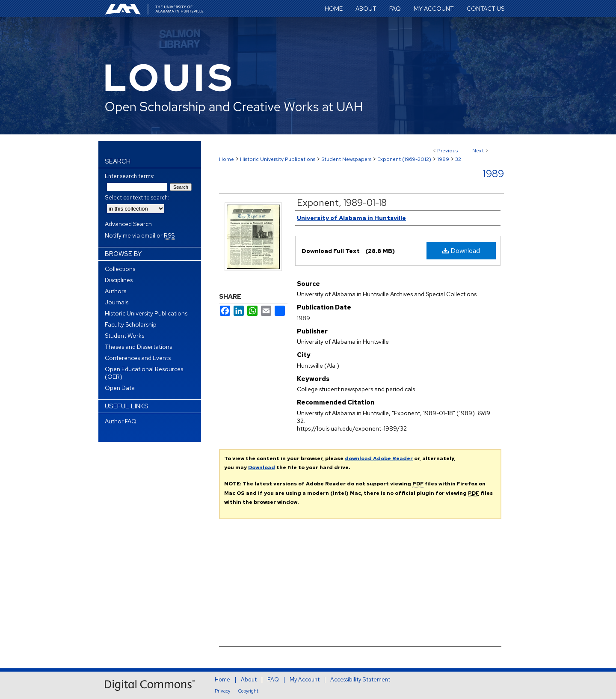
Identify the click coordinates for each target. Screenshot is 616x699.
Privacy (222, 691)
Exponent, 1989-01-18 (342, 203)
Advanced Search (128, 224)
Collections (120, 269)
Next (478, 151)
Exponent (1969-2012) (404, 159)
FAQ (273, 680)
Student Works (124, 336)
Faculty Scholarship (131, 324)
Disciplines (119, 280)
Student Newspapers (346, 159)
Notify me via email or (140, 235)
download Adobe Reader (379, 458)
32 (458, 159)
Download (461, 251)
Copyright (248, 691)
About (249, 680)
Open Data (120, 388)
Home (227, 159)
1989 (443, 159)
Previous (447, 151)
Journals (117, 302)
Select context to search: (137, 198)
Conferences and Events (138, 358)
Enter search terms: (129, 176)
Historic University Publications (278, 159)
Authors (115, 291)
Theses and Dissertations (138, 347)
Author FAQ (121, 421)
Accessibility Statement (360, 680)
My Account (305, 680)
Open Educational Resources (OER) (144, 373)
